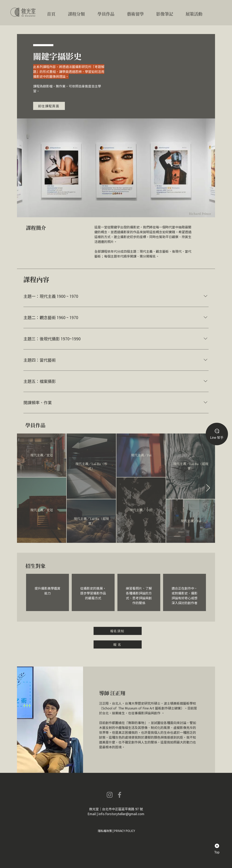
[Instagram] (110, 795)
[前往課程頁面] (49, 106)
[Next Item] (208, 488)
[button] (81, 12)
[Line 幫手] (217, 434)
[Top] (217, 849)
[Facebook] (120, 795)
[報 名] (118, 644)
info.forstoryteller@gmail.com (121, 814)
